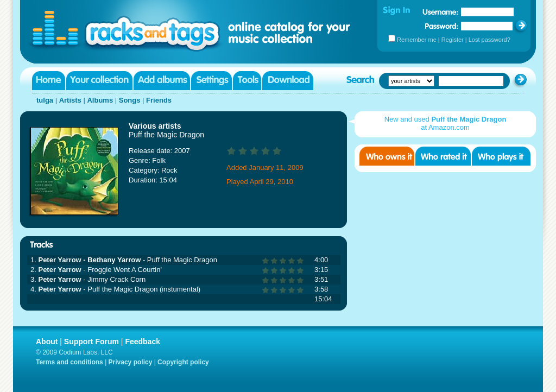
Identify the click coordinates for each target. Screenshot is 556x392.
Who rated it (443, 156)
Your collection (99, 81)
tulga (45, 100)
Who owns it (387, 156)
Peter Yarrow (59, 270)
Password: (442, 26)
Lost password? (489, 40)
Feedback (143, 342)
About (47, 342)
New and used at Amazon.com (446, 123)
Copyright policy (183, 362)
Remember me (417, 40)
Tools (247, 81)
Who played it (501, 156)
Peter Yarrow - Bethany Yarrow (89, 260)
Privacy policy (131, 362)
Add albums (162, 81)
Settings (211, 81)
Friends (159, 100)
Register (453, 40)
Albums (100, 100)
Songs (130, 100)
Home (49, 81)
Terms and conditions (69, 362)
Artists (70, 100)
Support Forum (91, 342)
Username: (440, 12)
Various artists (155, 126)
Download (288, 81)
